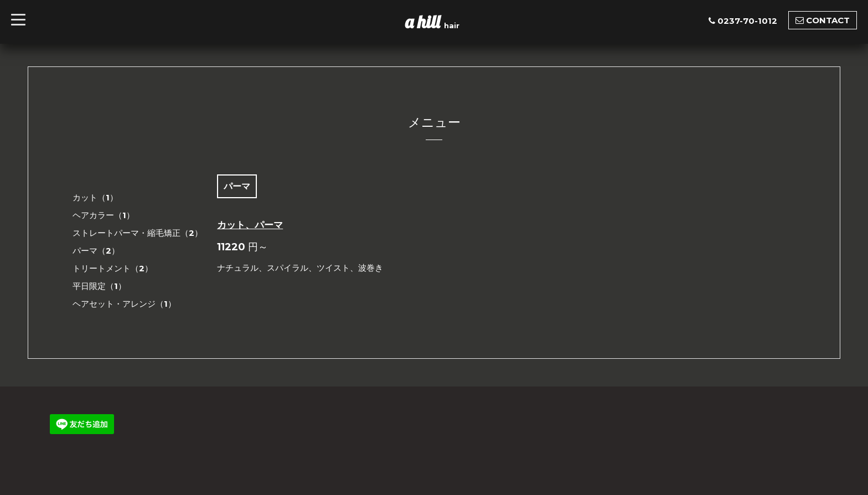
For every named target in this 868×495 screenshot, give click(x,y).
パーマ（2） (96, 251)
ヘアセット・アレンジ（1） (124, 304)
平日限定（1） (99, 286)
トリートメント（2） (113, 268)
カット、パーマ (250, 225)
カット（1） (95, 197)
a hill (425, 22)
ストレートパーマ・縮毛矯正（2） (138, 233)
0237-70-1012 (747, 21)
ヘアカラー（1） (104, 215)
